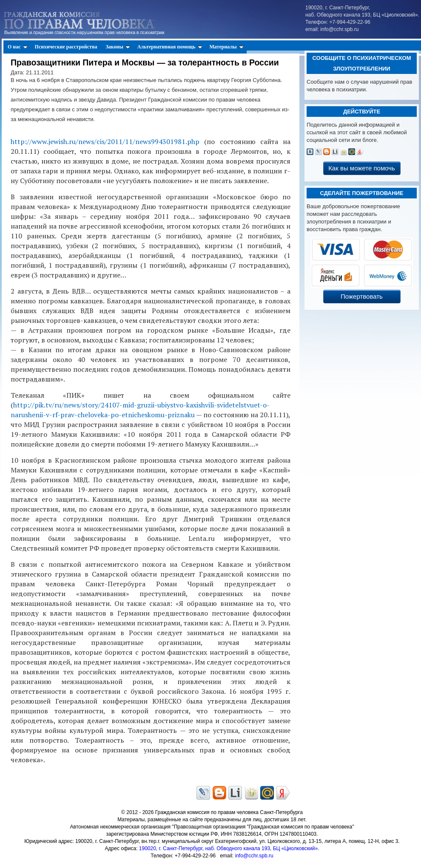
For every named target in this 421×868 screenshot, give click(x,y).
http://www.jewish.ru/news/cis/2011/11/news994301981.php (105, 141)
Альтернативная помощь (170, 47)
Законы (118, 47)
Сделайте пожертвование (361, 193)
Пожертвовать (362, 296)
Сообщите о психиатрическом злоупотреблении (361, 63)
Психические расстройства (66, 47)
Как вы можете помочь (362, 168)
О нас (18, 47)
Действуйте (362, 112)
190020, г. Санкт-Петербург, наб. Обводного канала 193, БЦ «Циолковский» (228, 848)
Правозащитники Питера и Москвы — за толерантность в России (145, 62)
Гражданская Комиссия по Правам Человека (94, 21)
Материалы (227, 47)
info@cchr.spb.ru (254, 856)
